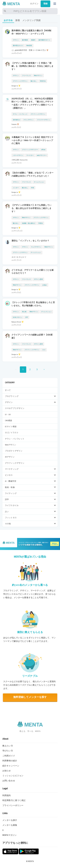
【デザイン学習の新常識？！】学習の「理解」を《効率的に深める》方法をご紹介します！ (33, 66)
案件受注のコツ (18, 46)
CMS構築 (8, 421)
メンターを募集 (10, 825)
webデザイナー (42, 155)
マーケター (30, 155)
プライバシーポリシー (13, 805)
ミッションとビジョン (13, 776)
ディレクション (39, 182)
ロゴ (44, 350)
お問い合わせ (9, 781)
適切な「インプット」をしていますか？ (30, 241)
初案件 (33, 40)
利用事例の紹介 (10, 761)
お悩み (45, 285)
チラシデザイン (29, 120)
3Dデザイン (10, 457)
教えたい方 (8, 746)
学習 (32, 188)
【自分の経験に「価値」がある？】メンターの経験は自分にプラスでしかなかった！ (33, 174)
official (43, 150)
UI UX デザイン (18, 317)
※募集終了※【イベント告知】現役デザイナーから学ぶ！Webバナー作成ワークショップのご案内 (33, 140)
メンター (16, 188)
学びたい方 (8, 751)
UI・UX (8, 415)
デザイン (16, 40)
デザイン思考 (38, 279)
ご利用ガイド (9, 756)
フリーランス (26, 76)
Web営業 (29, 46)
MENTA (31, 861)
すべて (8, 390)
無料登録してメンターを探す (30, 697)
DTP (27, 317)
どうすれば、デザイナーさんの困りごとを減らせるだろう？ (33, 272)
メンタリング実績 (31, 20)
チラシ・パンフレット (15, 439)
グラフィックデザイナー (30, 150)
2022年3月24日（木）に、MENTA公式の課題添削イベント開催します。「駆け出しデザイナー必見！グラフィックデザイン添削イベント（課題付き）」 (33, 103)
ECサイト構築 (11, 427)
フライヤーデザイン (44, 120)
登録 (45, 4)
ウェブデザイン (36, 247)
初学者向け (17, 120)
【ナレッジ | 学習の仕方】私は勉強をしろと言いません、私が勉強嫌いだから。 (33, 304)
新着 (18, 20)
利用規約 (7, 795)
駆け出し (34, 81)
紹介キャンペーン (11, 766)
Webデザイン (10, 445)
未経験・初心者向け (29, 223)
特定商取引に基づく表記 (14, 800)
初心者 (24, 312)
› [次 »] (44, 369)
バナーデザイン (18, 155)
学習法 (41, 223)
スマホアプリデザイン (15, 408)
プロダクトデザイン (14, 451)
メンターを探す (10, 820)
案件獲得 (25, 40)
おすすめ (8, 20)
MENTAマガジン (10, 835)
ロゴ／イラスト (12, 433)
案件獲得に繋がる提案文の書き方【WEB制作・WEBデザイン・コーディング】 (31, 32)
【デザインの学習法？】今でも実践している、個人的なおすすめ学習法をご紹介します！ (32, 208)
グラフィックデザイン (15, 463)
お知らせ (7, 771)
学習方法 (43, 81)
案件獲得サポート (44, 40)
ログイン (34, 4)
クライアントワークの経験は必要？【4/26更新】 (32, 336)
